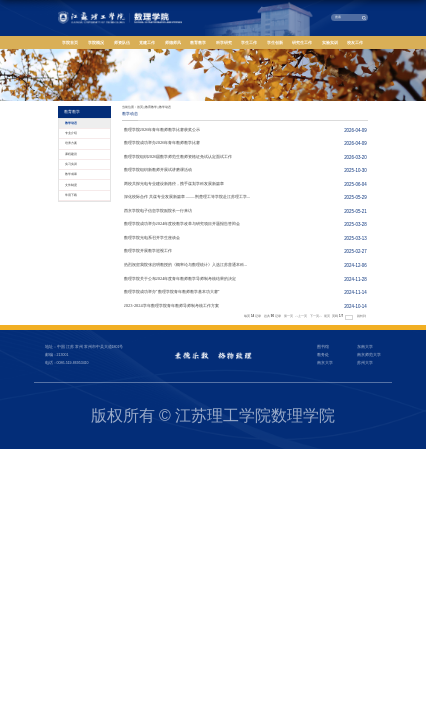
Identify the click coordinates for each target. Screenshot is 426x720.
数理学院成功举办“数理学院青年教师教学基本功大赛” (172, 291)
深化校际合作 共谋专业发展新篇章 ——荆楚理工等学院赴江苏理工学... (187, 196)
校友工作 (355, 42)
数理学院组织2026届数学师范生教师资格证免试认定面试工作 (178, 156)
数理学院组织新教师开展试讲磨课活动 (158, 169)
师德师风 (173, 42)
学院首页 (70, 42)
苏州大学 (365, 363)
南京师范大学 (369, 355)
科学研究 (224, 42)
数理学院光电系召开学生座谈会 (152, 237)
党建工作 (147, 42)
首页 (140, 107)
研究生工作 (302, 42)
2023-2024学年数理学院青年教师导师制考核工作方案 (171, 305)
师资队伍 (122, 42)
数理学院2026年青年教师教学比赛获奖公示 (162, 129)
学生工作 (249, 42)
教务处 (323, 355)
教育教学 (198, 42)
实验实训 (330, 42)
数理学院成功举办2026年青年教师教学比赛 (162, 142)
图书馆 (323, 347)
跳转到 (362, 316)
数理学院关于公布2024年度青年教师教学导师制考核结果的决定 (180, 278)
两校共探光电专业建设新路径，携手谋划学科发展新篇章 (174, 183)
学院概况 (96, 42)
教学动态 (165, 107)
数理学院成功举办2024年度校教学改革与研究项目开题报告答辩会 (182, 223)
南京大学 (325, 363)
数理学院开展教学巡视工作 (148, 250)
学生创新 (275, 42)
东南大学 (365, 347)
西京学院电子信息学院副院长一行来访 (158, 210)
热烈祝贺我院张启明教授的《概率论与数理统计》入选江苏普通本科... (185, 264)
